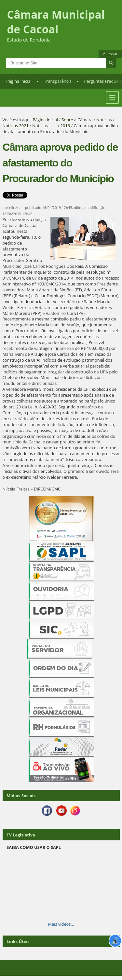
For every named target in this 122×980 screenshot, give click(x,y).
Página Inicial (19, 81)
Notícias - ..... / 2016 (51, 126)
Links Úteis (18, 941)
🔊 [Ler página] (115, 941)
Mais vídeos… (61, 924)
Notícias (104, 120)
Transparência (58, 81)
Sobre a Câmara (77, 120)
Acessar (110, 54)
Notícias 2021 (16, 126)
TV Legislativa (21, 835)
